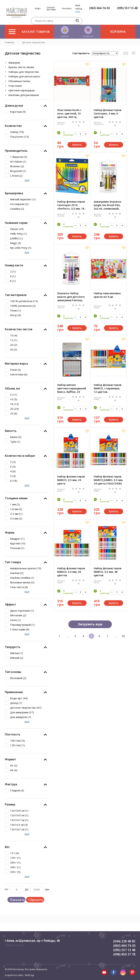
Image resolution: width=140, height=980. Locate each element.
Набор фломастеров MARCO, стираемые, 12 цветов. (108, 388)
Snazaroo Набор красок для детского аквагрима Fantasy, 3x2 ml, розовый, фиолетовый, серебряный (71, 297)
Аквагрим (14, 63)
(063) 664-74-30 (99, 8)
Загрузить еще (90, 624)
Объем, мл (12, 388)
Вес (7, 847)
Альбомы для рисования (24, 95)
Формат (11, 759)
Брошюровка (14, 193)
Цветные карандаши (21, 90)
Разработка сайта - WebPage (20, 975)
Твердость (13, 647)
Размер (10, 804)
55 (123, 636)
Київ (78, 12)
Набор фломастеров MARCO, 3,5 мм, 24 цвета (71, 480)
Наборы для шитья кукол (24, 76)
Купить (77, 145)
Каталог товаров (29, 32)
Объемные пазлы (19, 81)
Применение (14, 692)
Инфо (38, 9)
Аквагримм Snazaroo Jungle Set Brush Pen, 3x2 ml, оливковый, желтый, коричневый (108, 205)
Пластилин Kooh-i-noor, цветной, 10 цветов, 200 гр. (69, 113)
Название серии (16, 223)
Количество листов (19, 329)
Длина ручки (14, 106)
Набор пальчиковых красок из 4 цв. (107, 295)
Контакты (67, 9)
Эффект (11, 604)
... (67, 636)
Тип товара (13, 562)
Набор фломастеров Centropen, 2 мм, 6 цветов (108, 113)
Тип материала (16, 295)
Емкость (11, 431)
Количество (13, 126)
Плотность (13, 734)
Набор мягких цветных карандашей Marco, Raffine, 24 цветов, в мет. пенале (72, 388)
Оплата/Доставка (51, 9)
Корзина (118, 32)
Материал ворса (16, 364)
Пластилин (15, 86)
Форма (10, 533)
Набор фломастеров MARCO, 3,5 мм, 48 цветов (108, 572)
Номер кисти (14, 265)
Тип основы (13, 672)
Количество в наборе (20, 456)
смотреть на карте (14, 945)
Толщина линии (16, 498)
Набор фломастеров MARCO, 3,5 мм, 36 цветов (71, 572)
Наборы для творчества (23, 72)
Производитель (16, 151)
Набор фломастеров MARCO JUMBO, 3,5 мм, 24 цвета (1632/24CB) (108, 480)
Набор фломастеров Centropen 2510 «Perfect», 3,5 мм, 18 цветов (71, 205)
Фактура (11, 784)
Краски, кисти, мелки (21, 67)
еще (27, 180)
